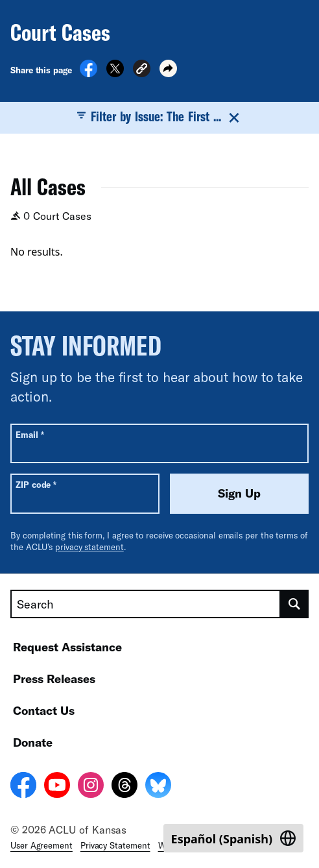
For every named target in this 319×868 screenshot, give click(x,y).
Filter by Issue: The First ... (159, 117)
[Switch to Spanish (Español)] (233, 838)
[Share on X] (115, 73)
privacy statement (89, 547)
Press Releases (54, 679)
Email (30, 434)
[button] (142, 70)
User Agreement (41, 845)
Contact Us (44, 710)
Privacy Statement (115, 845)
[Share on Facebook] (89, 73)
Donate (33, 742)
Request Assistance (67, 647)
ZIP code (36, 484)
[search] (295, 604)
